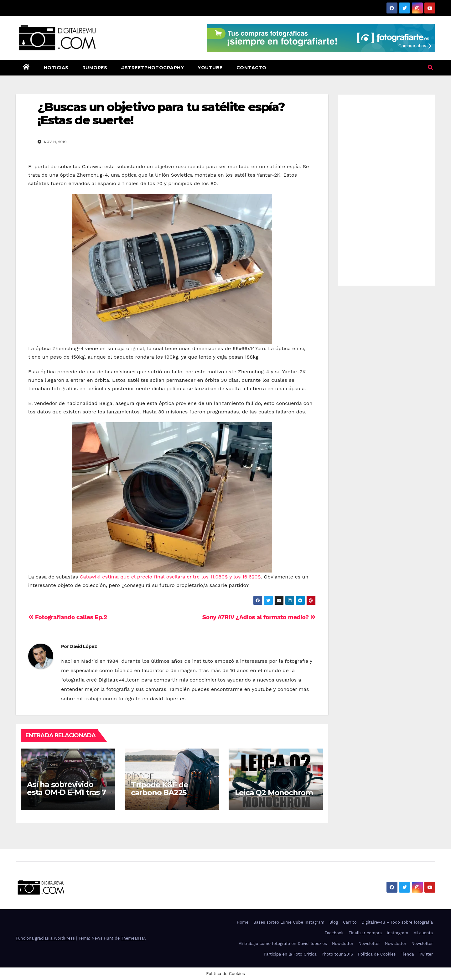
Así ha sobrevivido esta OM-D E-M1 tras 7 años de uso (66, 792)
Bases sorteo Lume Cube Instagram (289, 922)
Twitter (426, 954)
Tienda (407, 954)
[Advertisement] (387, 189)
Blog (334, 922)
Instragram (397, 933)
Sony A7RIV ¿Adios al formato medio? (259, 617)
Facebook (334, 933)
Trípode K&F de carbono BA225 (160, 789)
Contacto (251, 68)
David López (83, 646)
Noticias (56, 68)
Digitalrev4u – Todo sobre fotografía (397, 922)
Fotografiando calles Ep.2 (68, 617)
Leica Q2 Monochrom (274, 793)
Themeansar (133, 938)
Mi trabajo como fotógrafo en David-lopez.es (283, 944)
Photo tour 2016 (337, 954)
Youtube (210, 68)
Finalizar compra (365, 933)
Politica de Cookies (377, 954)
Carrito (350, 922)
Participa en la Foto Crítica (290, 954)
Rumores (95, 68)
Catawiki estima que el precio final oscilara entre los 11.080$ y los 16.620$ (170, 577)
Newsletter (343, 944)
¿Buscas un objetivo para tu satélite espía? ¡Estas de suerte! (161, 114)
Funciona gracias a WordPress (46, 938)
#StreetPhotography (152, 68)
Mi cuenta (423, 933)
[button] (430, 67)
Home (243, 922)
